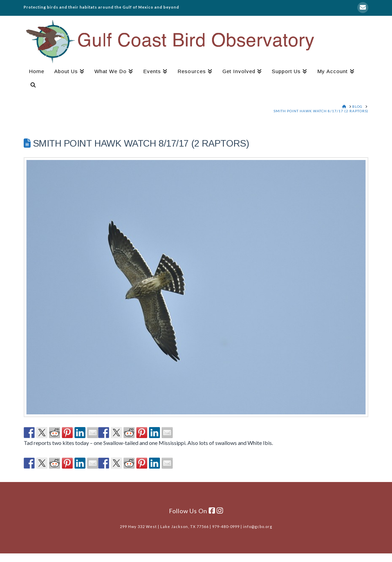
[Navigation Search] (31, 86)
